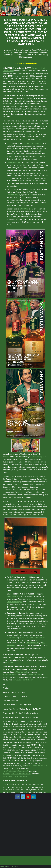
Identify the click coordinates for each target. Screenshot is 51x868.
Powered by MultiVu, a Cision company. (9, 867)
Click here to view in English (25, 63)
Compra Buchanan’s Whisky (25, 572)
